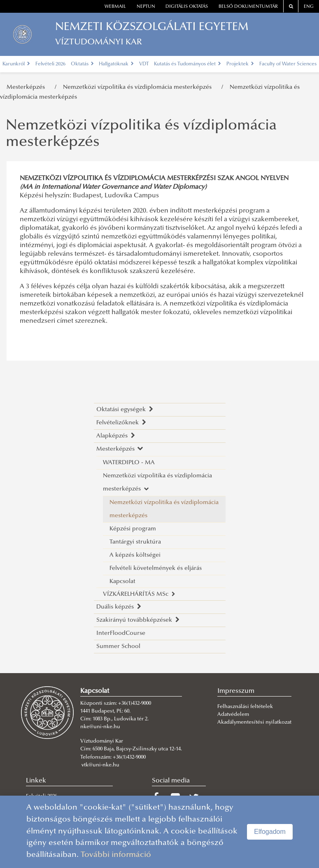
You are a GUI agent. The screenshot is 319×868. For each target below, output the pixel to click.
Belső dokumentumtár (248, 7)
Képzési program (133, 529)
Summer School (118, 647)
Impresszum (236, 691)
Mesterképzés (27, 87)
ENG (309, 7)
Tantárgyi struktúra (135, 542)
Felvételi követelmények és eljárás (156, 568)
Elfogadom (270, 832)
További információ (116, 855)
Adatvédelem (233, 715)
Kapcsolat (122, 582)
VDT (144, 64)
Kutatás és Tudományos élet (187, 64)
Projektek (240, 64)
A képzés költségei (135, 555)
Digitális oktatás (187, 7)
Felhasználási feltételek (245, 707)
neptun (146, 7)
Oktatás (82, 64)
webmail (115, 7)
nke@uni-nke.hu (100, 727)
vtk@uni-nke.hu (100, 765)
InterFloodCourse (121, 633)
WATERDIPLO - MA (129, 463)
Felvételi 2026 (50, 64)
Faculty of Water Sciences (288, 64)
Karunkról (16, 64)
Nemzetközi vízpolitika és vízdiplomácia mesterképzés (139, 87)
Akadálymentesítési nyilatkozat (254, 722)
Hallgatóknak (116, 64)
